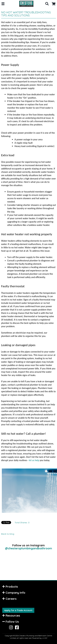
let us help (34, 460)
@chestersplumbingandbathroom (28, 548)
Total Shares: (22, 523)
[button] (3, 4)
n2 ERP (45, 638)
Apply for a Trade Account (18, 610)
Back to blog (8, 534)
